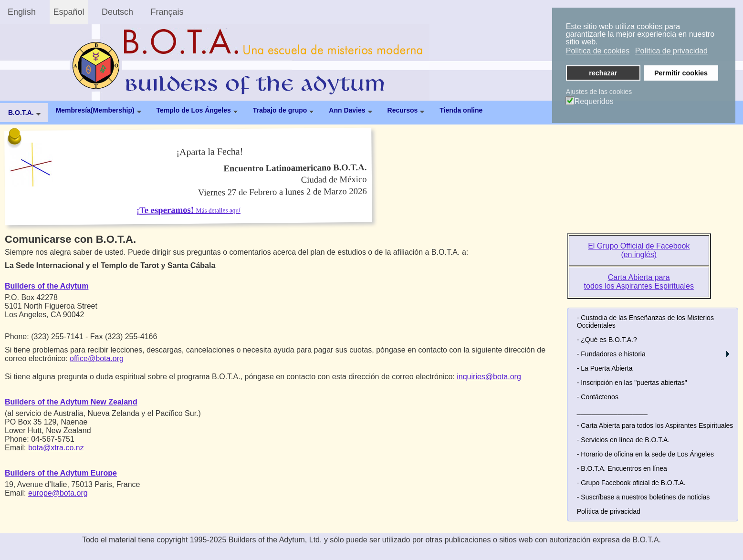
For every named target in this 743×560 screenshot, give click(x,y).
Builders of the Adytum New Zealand (71, 402)
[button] (728, 354)
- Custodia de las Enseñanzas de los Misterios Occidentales (645, 321)
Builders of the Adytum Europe (61, 473)
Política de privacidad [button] (671, 51)
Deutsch (117, 12)
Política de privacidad (609, 511)
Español (69, 12)
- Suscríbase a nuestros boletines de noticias (644, 497)
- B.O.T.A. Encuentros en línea (622, 468)
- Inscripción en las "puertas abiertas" (632, 383)
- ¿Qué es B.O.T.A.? (607, 340)
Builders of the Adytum (47, 286)
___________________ (612, 411)
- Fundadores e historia (611, 354)
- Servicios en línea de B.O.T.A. (623, 440)
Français (167, 12)
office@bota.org (97, 358)
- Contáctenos (598, 397)
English (22, 12)
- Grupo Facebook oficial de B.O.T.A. (631, 483)
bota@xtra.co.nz (56, 448)
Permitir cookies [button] (681, 73)
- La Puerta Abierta (605, 368)
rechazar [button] (603, 73)
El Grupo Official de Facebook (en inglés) (639, 250)
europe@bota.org (58, 493)
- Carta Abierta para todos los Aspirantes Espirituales (655, 425)
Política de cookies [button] (598, 51)
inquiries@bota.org (489, 377)
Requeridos (594, 102)
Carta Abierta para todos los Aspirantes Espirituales (639, 282)
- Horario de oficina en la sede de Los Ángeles (645, 454)
